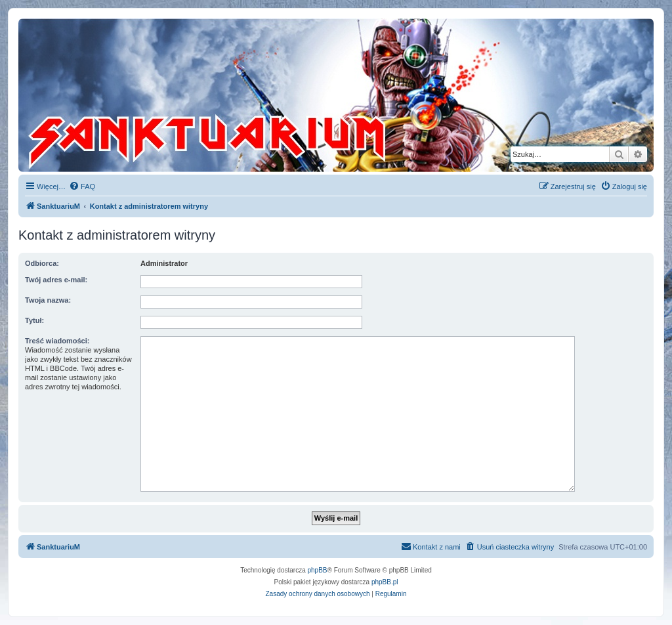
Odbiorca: (42, 263)
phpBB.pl (385, 582)
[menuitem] (82, 186)
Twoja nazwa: (48, 300)
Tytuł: (34, 320)
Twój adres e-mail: (56, 280)
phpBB (318, 570)
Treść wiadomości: (57, 341)
